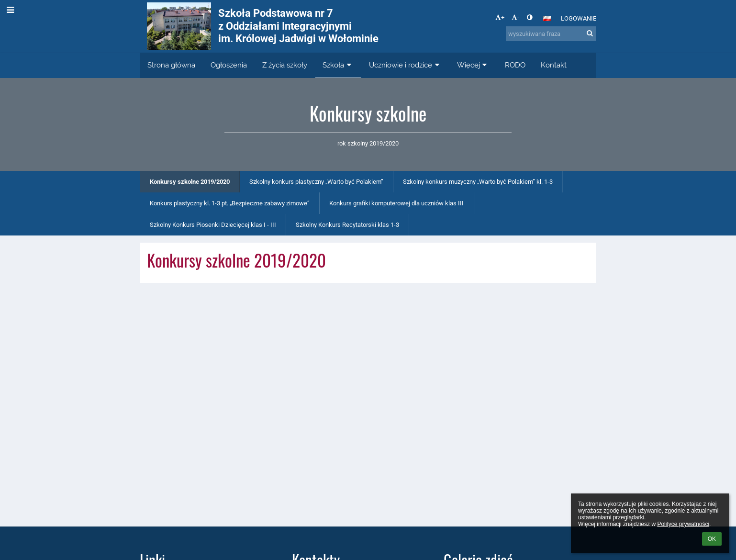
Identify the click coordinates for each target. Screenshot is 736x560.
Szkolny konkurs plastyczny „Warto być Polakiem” (316, 182)
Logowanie (579, 18)
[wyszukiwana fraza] (551, 34)
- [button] (515, 17)
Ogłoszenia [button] (229, 65)
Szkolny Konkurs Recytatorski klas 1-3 (347, 225)
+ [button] (500, 17)
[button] (547, 19)
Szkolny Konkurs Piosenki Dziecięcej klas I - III (213, 225)
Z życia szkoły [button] (285, 65)
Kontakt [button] (554, 65)
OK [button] (712, 539)
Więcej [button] (473, 65)
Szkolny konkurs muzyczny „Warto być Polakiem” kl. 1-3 (478, 182)
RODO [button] (515, 65)
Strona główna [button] (171, 65)
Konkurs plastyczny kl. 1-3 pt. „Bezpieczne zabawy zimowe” (230, 203)
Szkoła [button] (338, 65)
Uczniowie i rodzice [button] (405, 65)
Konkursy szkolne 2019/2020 (190, 182)
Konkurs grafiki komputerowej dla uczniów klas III (397, 203)
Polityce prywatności (683, 524)
